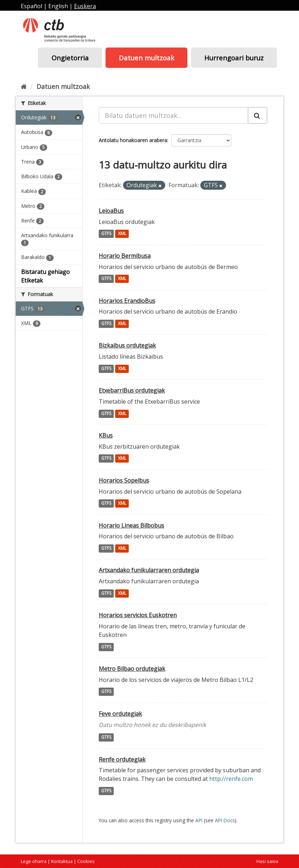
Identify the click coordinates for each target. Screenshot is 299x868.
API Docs (225, 820)
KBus (106, 435)
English (58, 6)
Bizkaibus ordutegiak (127, 345)
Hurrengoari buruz (234, 58)
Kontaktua (62, 861)
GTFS (106, 234)
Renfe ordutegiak (122, 759)
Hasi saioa (267, 861)
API (199, 820)
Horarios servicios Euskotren (138, 615)
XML (122, 234)
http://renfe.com (231, 779)
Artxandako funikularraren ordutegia (149, 570)
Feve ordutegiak (120, 714)
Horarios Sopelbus (124, 480)
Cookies (86, 861)
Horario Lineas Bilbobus (131, 525)
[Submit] (258, 115)
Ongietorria (70, 58)
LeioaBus (111, 211)
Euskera (85, 6)
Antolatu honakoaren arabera (133, 140)
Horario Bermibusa (125, 256)
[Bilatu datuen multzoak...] (173, 115)
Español (31, 6)
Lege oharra (34, 861)
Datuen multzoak (146, 58)
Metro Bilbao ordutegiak (132, 669)
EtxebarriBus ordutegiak (132, 390)
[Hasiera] (24, 86)
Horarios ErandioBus (127, 301)
